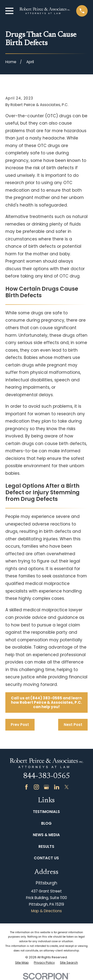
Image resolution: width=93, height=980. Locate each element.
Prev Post (20, 725)
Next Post (73, 725)
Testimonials (46, 812)
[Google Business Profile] (46, 787)
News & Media (46, 835)
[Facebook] (26, 787)
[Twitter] (67, 787)
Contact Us (46, 858)
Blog (46, 823)
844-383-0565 (46, 776)
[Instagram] (36, 787)
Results (46, 846)
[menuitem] (22, 963)
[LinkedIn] (57, 787)
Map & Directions (46, 911)
